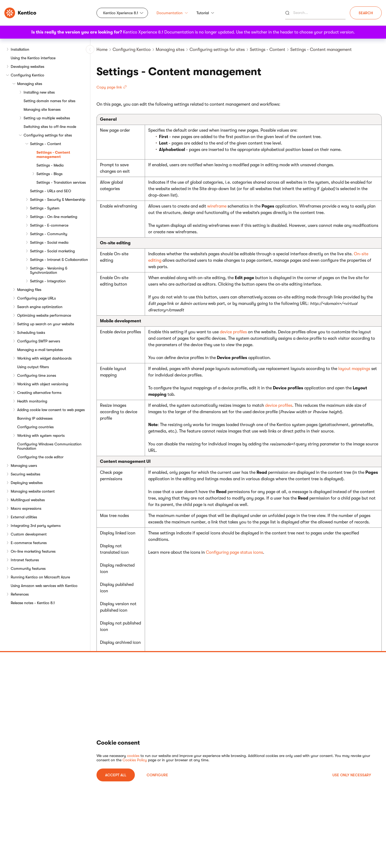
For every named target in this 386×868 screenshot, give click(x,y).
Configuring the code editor (40, 457)
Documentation (172, 13)
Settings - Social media (49, 242)
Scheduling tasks (31, 333)
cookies (133, 756)
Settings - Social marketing (52, 251)
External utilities (24, 517)
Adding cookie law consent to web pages (51, 410)
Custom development (29, 534)
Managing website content (33, 491)
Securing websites (25, 474)
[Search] (315, 13)
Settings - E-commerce (49, 225)
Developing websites (27, 67)
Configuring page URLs (36, 298)
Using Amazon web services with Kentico (44, 586)
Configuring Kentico (27, 75)
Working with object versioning (43, 384)
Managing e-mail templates (40, 350)
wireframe (217, 206)
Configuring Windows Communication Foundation (49, 446)
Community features (28, 568)
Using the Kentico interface (33, 58)
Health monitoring (32, 401)
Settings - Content (46, 144)
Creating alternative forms (39, 393)
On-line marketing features (33, 551)
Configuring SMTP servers (39, 341)
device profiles (233, 332)
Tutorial (205, 13)
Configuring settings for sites (48, 135)
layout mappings (354, 369)
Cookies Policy (135, 760)
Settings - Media (50, 165)
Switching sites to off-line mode (50, 127)
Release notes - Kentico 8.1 (33, 603)
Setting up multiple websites (47, 118)
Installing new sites (39, 92)
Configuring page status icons (234, 552)
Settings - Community (49, 234)
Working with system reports (41, 435)
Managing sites (30, 84)
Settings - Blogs (49, 174)
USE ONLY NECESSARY (352, 775)
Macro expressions (26, 508)
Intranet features (25, 560)
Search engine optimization (40, 307)
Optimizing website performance (44, 315)
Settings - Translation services (61, 182)
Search (366, 13)
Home (102, 50)
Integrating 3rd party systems (36, 526)
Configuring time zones (37, 375)
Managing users (24, 466)
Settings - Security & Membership (58, 200)
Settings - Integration (48, 281)
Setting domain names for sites (49, 101)
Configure (157, 775)
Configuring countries (35, 427)
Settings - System (45, 208)
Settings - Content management (53, 154)
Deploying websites (27, 483)
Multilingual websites (28, 500)
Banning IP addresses (35, 418)
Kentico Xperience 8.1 (121, 13)
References (20, 594)
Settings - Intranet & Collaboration (59, 260)
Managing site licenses (42, 109)
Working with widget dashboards (44, 358)
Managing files (29, 290)
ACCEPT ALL (116, 775)
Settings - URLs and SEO (51, 191)
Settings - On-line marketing (54, 217)
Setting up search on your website (46, 324)
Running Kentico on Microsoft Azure (40, 577)
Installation (20, 49)
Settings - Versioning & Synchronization (49, 270)
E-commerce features (29, 543)
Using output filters (33, 367)
